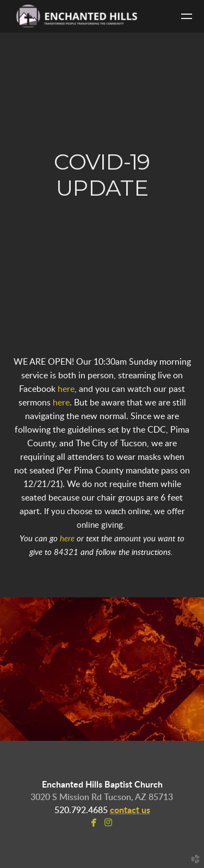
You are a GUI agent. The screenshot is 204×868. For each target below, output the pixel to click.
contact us (130, 810)
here (66, 389)
